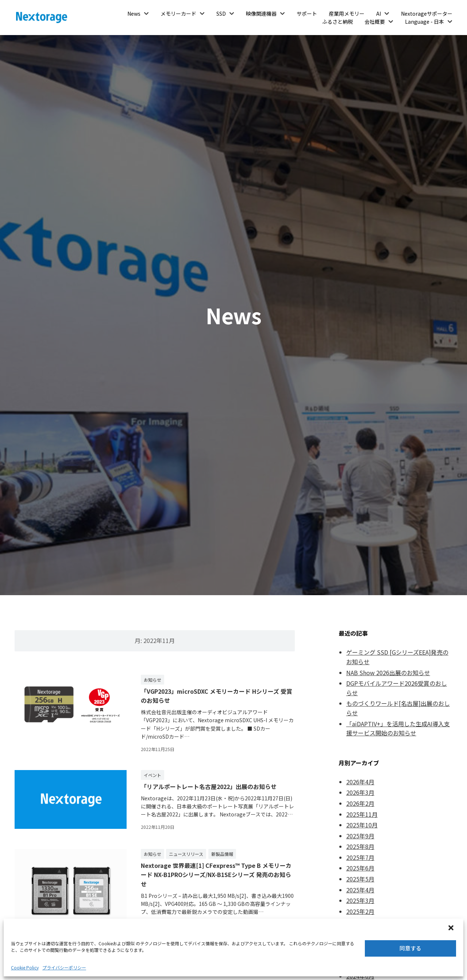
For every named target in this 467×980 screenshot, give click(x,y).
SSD (221, 14)
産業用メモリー (347, 14)
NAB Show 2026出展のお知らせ (388, 673)
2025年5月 (360, 879)
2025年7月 (360, 857)
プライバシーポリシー (64, 967)
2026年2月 (360, 803)
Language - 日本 (424, 22)
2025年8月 (360, 846)
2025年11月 (362, 814)
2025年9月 (360, 836)
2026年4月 (360, 782)
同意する (410, 948)
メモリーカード (178, 14)
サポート (307, 14)
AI (379, 14)
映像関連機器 (261, 14)
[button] (452, 929)
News (134, 14)
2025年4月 (360, 890)
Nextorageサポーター (427, 14)
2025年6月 (360, 868)
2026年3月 (360, 792)
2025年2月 (360, 911)
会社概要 (375, 22)
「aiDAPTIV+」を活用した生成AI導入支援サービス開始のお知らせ (398, 728)
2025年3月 (360, 900)
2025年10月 (362, 825)
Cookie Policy (25, 967)
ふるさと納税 (337, 22)
